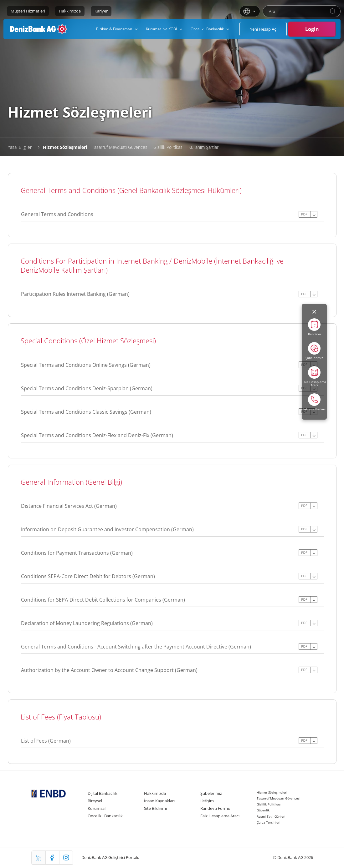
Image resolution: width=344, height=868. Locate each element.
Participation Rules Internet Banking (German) (75, 294)
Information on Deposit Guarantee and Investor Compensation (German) (107, 529)
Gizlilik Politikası (168, 147)
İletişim (207, 801)
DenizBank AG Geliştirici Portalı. (110, 857)
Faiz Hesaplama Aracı (220, 816)
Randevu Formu (215, 808)
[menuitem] (117, 29)
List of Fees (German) (46, 741)
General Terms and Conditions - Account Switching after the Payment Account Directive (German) (136, 647)
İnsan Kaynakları (159, 801)
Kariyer (101, 11)
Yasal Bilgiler (20, 147)
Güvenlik (263, 810)
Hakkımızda (70, 11)
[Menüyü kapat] (314, 312)
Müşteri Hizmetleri (28, 11)
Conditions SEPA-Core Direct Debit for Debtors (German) (88, 576)
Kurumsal (97, 808)
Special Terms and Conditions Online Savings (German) (86, 365)
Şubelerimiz (211, 793)
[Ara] (333, 11)
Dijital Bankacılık (103, 793)
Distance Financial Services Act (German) (69, 506)
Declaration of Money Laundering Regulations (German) (87, 623)
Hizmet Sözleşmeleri (65, 147)
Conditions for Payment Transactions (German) (77, 553)
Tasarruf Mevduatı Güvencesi (120, 147)
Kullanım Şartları (204, 147)
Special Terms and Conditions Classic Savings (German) (86, 412)
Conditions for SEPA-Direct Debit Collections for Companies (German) (103, 600)
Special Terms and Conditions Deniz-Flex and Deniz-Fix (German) (97, 435)
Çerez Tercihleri (269, 822)
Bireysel (95, 801)
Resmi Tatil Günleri (271, 816)
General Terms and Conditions (57, 214)
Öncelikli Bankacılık (105, 816)
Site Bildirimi (155, 808)
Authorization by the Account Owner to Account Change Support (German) (109, 670)
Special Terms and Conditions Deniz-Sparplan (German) (87, 388)
